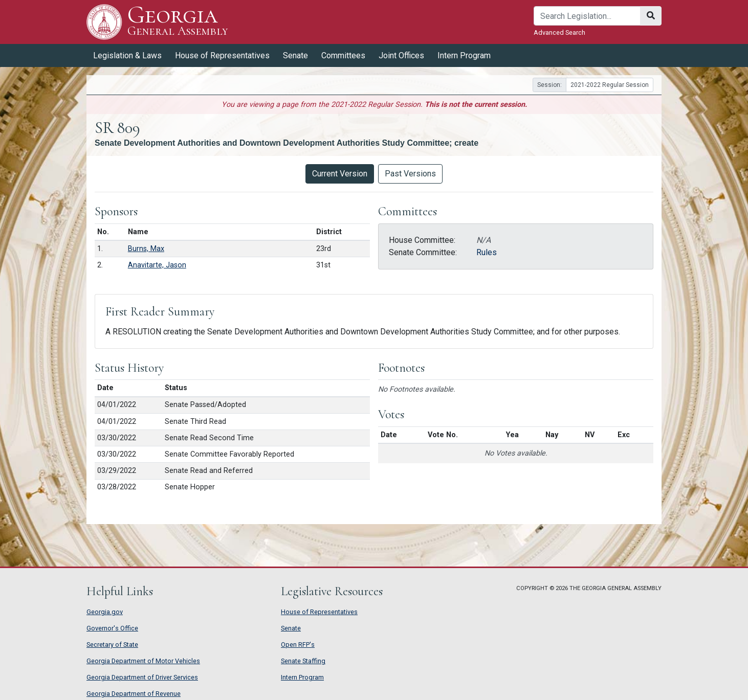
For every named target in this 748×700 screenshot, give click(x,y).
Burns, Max (146, 249)
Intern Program (464, 55)
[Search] (587, 16)
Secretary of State (112, 645)
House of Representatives (222, 55)
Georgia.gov (105, 612)
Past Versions (410, 174)
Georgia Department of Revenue (134, 694)
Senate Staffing (303, 661)
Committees (343, 55)
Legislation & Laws (127, 55)
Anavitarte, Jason (157, 265)
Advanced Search (559, 32)
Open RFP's (298, 645)
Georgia (178, 22)
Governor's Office (112, 628)
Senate (295, 55)
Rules (487, 252)
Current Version (340, 174)
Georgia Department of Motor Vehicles (143, 661)
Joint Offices (401, 55)
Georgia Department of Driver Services (142, 677)
